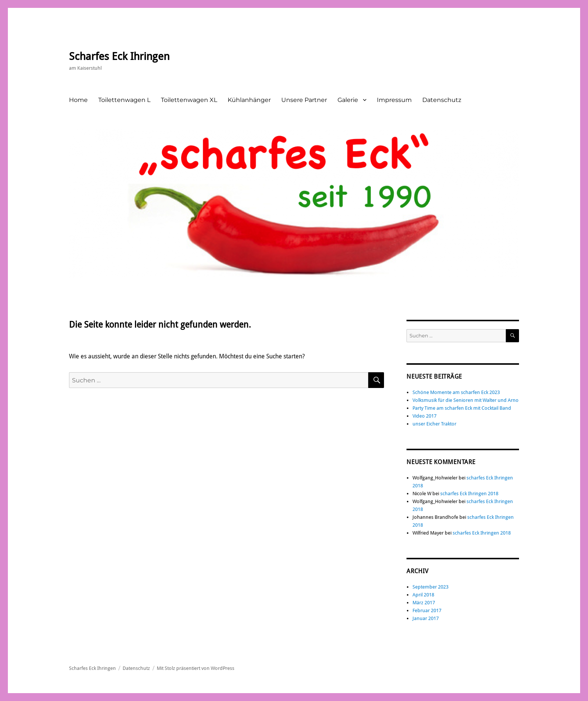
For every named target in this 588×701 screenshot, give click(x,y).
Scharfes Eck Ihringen (119, 56)
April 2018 (423, 595)
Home (78, 100)
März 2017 (424, 603)
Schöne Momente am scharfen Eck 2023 (456, 392)
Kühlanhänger (249, 100)
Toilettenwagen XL (189, 100)
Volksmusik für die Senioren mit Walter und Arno (466, 400)
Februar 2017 (427, 610)
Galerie (348, 100)
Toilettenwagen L (124, 100)
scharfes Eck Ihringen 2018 (469, 494)
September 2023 (430, 587)
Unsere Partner (304, 100)
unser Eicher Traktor (434, 424)
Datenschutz (442, 100)
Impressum (394, 100)
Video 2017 (424, 416)
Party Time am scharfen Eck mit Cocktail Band (462, 408)
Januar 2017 (426, 618)
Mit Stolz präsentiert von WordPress (196, 668)
